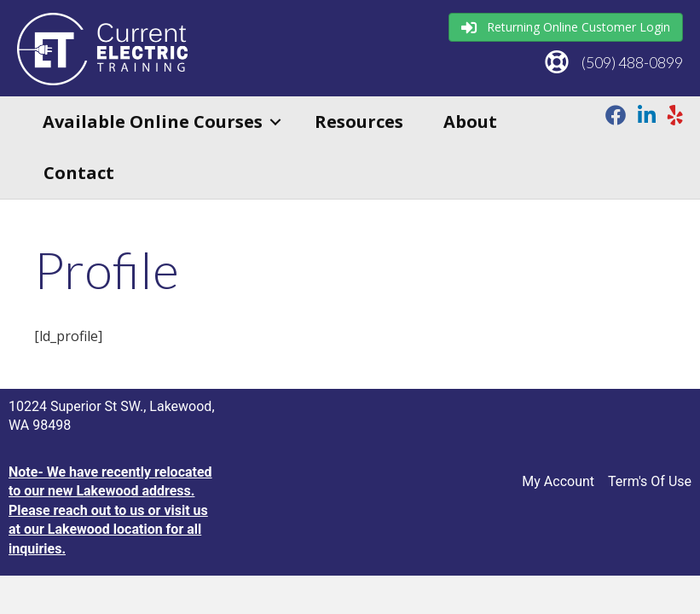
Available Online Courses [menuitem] (153, 122)
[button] (275, 122)
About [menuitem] (470, 122)
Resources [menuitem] (359, 122)
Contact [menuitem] (79, 173)
